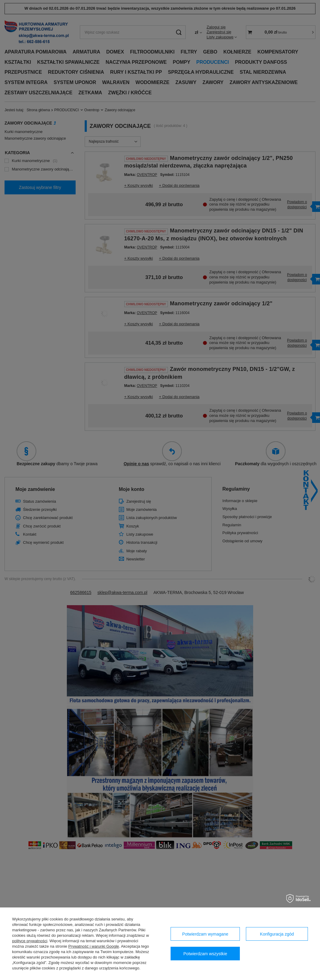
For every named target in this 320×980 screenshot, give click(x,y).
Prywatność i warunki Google (94, 946)
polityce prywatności (30, 941)
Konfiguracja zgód (277, 934)
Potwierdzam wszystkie (205, 954)
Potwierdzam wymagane (205, 934)
